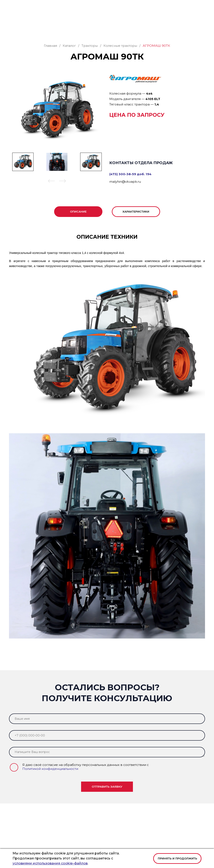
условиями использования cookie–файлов (50, 863)
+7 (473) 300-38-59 (110, 6)
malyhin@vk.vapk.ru (125, 180)
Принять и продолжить (177, 858)
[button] (202, 6)
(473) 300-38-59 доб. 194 (130, 172)
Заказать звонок (187, 19)
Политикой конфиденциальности (50, 767)
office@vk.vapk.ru (139, 6)
